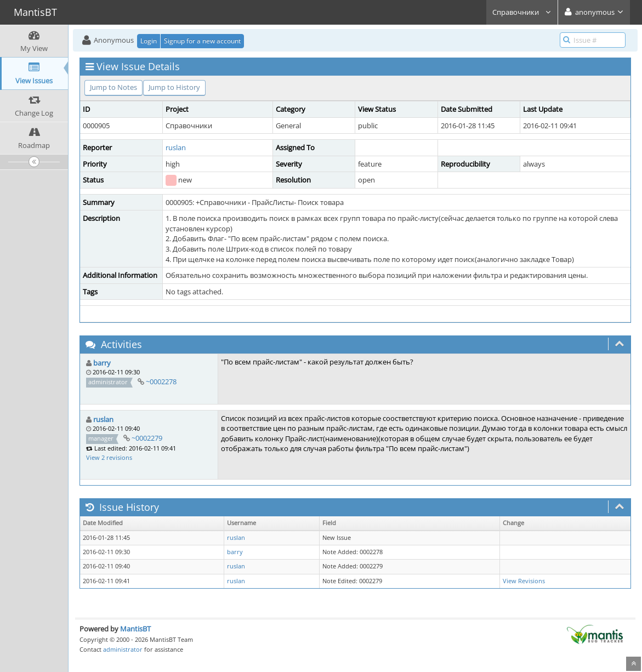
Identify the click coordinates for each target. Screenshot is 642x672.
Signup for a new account (202, 41)
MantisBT (135, 629)
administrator (123, 649)
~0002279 (147, 438)
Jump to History (174, 87)
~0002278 (161, 381)
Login (149, 41)
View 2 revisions (109, 457)
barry (102, 363)
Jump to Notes (113, 87)
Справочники (522, 12)
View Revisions (524, 581)
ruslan (176, 147)
